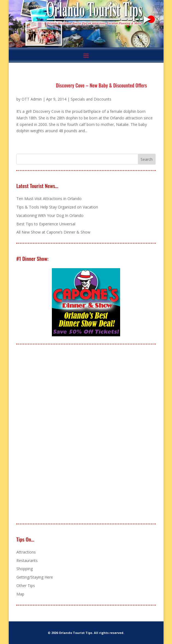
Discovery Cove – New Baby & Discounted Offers (101, 85)
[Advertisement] (57, 434)
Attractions (26, 552)
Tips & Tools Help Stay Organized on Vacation (57, 207)
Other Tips (26, 586)
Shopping (25, 569)
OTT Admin (32, 99)
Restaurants (27, 560)
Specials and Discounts (91, 99)
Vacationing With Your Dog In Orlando (50, 215)
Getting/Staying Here (35, 577)
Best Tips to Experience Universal (46, 224)
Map (20, 594)
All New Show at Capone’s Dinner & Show (53, 232)
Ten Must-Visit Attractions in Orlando (49, 199)
